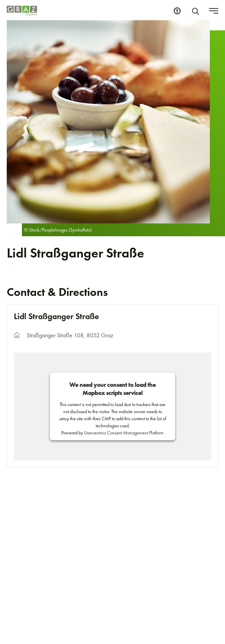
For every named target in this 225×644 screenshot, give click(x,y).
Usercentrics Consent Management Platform (124, 433)
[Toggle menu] (214, 11)
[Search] (197, 11)
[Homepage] (22, 11)
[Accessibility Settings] (177, 11)
